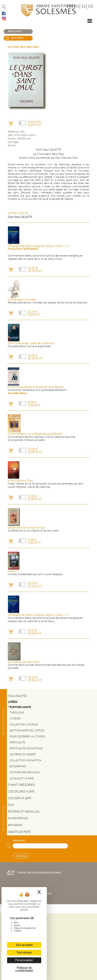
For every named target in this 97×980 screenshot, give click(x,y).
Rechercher (19, 841)
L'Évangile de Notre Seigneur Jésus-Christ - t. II (39, 246)
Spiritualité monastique (26, 748)
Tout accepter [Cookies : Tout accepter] (24, 945)
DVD (11, 805)
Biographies (18, 766)
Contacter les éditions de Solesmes (39, 873)
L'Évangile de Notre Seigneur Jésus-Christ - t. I (38, 615)
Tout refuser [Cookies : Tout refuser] (24, 953)
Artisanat (15, 825)
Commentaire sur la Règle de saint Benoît (35, 434)
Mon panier (17, 38)
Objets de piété (19, 832)
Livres (13, 702)
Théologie (17, 712)
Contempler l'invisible (22, 300)
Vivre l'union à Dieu (20, 481)
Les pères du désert (23, 754)
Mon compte (15, 31)
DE (91, 6)
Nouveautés (17, 696)
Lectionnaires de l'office (27, 730)
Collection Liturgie (24, 724)
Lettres (12, 571)
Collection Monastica (25, 760)
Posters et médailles (24, 812)
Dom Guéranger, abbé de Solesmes (31, 343)
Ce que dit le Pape (22, 778)
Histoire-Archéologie (25, 772)
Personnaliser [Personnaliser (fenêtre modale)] (24, 960)
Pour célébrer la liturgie (27, 736)
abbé (50, 164)
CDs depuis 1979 (19, 798)
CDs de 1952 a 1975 (21, 792)
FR (69, 6)
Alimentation (18, 818)
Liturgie (15, 718)
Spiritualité (17, 742)
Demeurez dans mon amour (26, 528)
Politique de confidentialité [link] (24, 969)
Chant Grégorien (21, 785)
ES (84, 6)
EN (76, 6)
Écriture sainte (20, 707)
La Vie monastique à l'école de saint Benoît (36, 387)
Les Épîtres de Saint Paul (24, 662)
